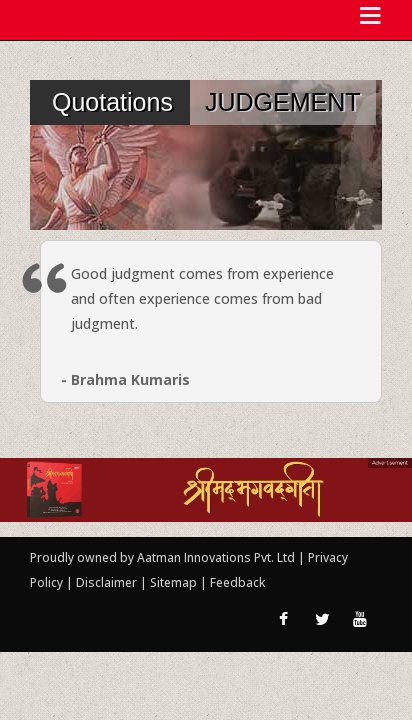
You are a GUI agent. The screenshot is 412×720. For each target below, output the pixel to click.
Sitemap (175, 582)
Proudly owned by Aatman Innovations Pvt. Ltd (162, 557)
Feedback (237, 582)
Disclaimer (106, 582)
